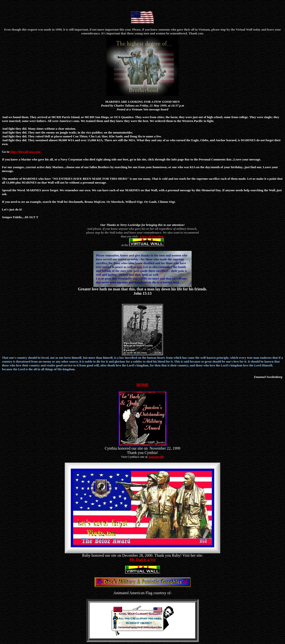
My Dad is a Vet (142, 560)
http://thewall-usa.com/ (26, 152)
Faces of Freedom (152, 236)
